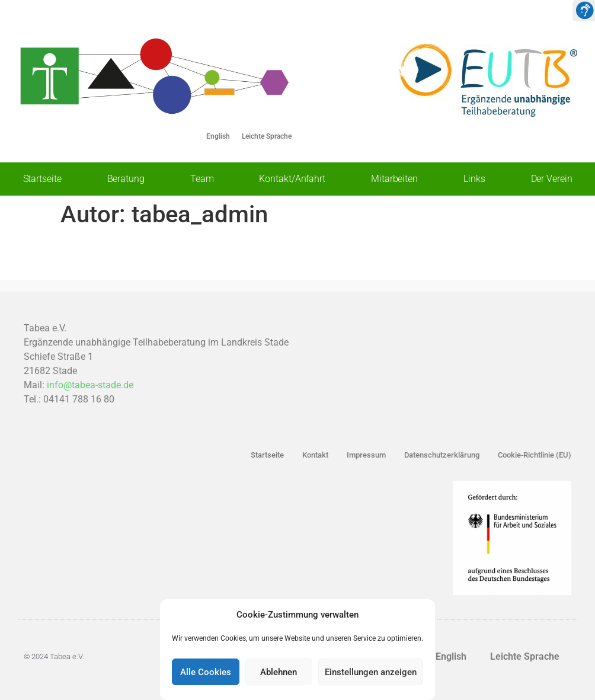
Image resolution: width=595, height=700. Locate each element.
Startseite (42, 179)
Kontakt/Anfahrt (292, 179)
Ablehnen (279, 672)
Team (202, 179)
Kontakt (315, 455)
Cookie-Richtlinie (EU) (535, 455)
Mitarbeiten (394, 179)
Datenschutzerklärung (442, 455)
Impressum (366, 455)
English (218, 136)
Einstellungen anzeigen (371, 672)
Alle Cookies (206, 672)
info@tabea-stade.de (90, 385)
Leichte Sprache (267, 136)
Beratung (126, 179)
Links (474, 179)
